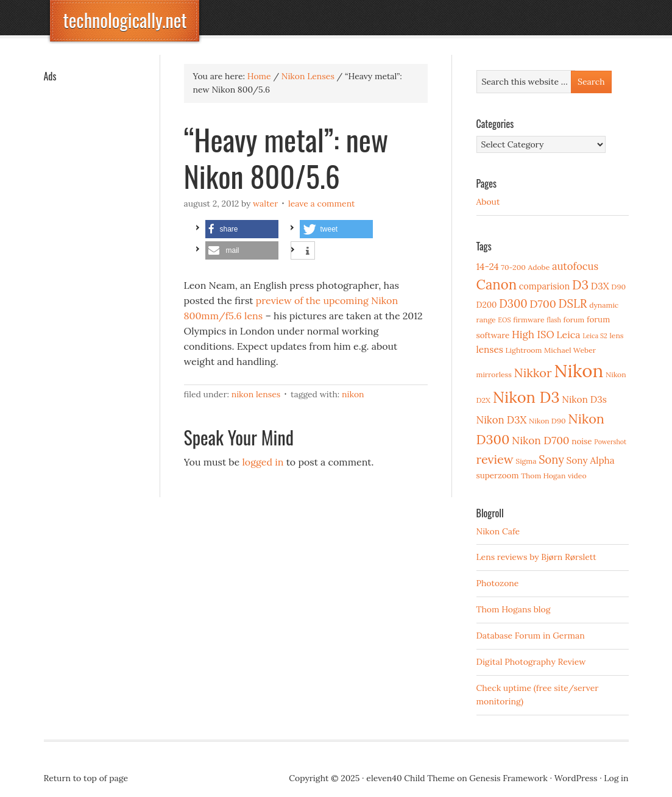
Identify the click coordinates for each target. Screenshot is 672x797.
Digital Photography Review (531, 662)
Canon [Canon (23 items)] (497, 285)
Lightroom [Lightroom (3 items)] (524, 350)
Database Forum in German (531, 636)
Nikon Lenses (256, 394)
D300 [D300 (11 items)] (513, 304)
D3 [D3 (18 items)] (580, 285)
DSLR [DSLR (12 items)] (573, 303)
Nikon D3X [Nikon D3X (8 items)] (502, 420)
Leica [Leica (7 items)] (568, 335)
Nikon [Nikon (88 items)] (578, 370)
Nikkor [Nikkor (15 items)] (533, 373)
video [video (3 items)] (577, 476)
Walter (265, 204)
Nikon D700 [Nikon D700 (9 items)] (540, 441)
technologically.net (125, 20)
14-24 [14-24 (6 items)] (488, 267)
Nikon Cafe (498, 531)
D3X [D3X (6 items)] (600, 286)
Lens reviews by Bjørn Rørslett (536, 557)
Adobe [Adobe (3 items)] (539, 267)
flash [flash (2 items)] (554, 320)
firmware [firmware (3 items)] (529, 320)
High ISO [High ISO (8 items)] (533, 335)
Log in (616, 778)
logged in (263, 462)
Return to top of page (86, 778)
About (488, 202)
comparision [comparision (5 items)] (544, 286)
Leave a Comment (322, 204)
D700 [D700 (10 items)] (543, 304)
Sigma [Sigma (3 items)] (526, 461)
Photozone (498, 583)
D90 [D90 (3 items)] (618, 287)
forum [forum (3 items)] (574, 320)
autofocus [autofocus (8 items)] (575, 266)
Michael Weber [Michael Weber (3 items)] (570, 350)
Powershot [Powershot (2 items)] (610, 442)
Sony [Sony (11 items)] (551, 460)
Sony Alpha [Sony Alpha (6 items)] (591, 460)
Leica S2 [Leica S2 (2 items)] (595, 336)
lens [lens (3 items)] (617, 335)
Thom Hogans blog (514, 609)
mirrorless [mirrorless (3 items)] (494, 374)
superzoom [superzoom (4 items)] (498, 475)
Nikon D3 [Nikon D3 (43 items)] (526, 397)
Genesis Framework (508, 778)
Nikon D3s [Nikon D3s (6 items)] (584, 399)
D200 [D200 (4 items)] (487, 305)
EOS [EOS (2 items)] (504, 320)
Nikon (353, 394)
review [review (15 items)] (495, 459)
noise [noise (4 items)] (582, 441)
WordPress (576, 778)
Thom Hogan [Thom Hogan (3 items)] (543, 476)
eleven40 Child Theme (410, 778)
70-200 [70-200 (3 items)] (513, 267)
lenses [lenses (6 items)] (490, 349)
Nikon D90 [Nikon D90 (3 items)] (547, 421)
